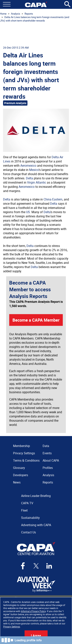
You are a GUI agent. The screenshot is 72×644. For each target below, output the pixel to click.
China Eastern (53, 199)
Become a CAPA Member (36, 320)
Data (46, 446)
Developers (21, 475)
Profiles (48, 468)
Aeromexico (28, 166)
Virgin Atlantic (37, 182)
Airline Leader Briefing (36, 496)
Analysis (16, 14)
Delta (29, 178)
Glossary (19, 468)
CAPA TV (27, 503)
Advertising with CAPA (36, 525)
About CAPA (51, 460)
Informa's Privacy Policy (33, 611)
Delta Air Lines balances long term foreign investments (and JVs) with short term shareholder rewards (35, 19)
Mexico (34, 170)
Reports (29, 14)
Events (47, 453)
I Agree (36, 636)
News (17, 482)
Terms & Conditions (26, 460)
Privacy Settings (12, 627)
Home (3, 14)
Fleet (24, 510)
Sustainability (30, 518)
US (28, 212)
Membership (22, 446)
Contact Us (29, 532)
